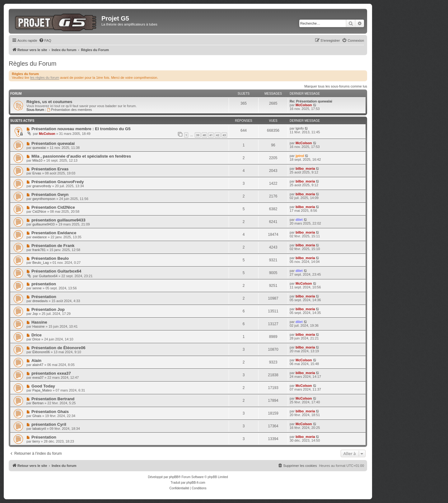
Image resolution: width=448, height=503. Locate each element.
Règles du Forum (33, 64)
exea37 (38, 377)
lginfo (300, 128)
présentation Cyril (49, 424)
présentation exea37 (51, 373)
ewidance (40, 237)
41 (211, 135)
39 (198, 135)
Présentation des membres (69, 110)
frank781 (39, 250)
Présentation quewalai (53, 143)
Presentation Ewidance (54, 233)
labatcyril (39, 429)
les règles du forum (45, 78)
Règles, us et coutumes (49, 102)
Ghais (37, 416)
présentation (44, 284)
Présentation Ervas (50, 169)
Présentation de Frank (53, 246)
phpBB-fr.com (196, 483)
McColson (304, 105)
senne (37, 288)
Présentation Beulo (50, 258)
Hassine (39, 322)
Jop (35, 314)
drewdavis (40, 301)
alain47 (38, 365)
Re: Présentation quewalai (311, 101)
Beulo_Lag (41, 263)
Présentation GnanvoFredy (58, 182)
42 (217, 135)
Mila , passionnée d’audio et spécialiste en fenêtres (81, 156)
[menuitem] (45, 40)
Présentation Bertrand (53, 399)
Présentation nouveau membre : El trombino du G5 (81, 129)
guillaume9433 (44, 224)
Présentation (44, 297)
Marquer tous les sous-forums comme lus (336, 86)
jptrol (300, 156)
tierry (36, 441)
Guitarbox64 (48, 276)
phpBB (174, 477)
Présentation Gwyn (50, 195)
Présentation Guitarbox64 (56, 271)
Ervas (37, 173)
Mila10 (37, 160)
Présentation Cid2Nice (53, 207)
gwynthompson (44, 199)
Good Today (43, 386)
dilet (299, 220)
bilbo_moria (305, 168)
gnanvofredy (42, 186)
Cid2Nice (39, 211)
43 (224, 135)
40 (204, 135)
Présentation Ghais (50, 412)
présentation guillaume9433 (58, 220)
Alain (36, 361)
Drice (37, 335)
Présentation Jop (48, 309)
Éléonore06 (41, 352)
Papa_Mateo (42, 390)
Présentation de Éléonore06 (58, 348)
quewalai (39, 148)
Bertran (38, 403)
